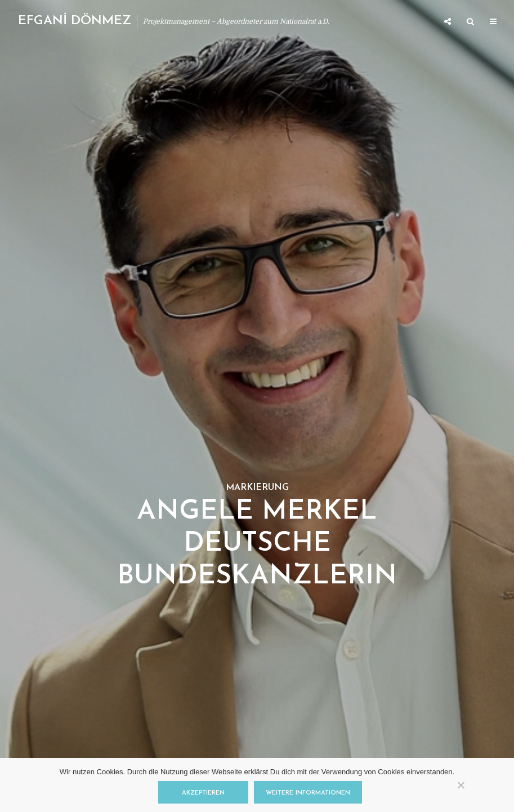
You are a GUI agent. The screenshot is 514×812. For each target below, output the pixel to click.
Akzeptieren (203, 793)
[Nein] (461, 785)
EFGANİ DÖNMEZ (75, 21)
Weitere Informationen (308, 793)
